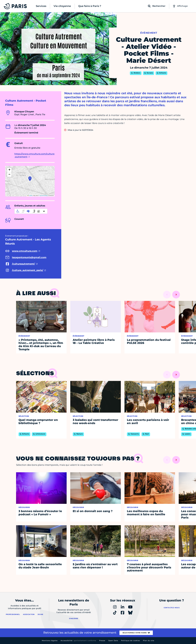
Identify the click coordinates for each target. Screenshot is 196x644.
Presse (102, 641)
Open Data (113, 641)
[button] (30, 179)
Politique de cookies (131, 641)
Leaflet (30, 196)
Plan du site (149, 641)
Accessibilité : (78, 641)
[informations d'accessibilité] (31, 211)
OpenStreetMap (44, 196)
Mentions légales (50, 641)
